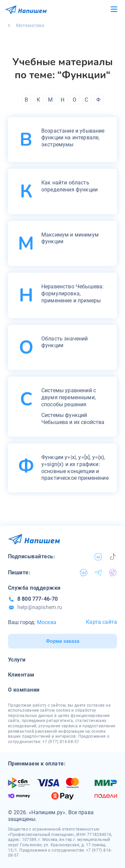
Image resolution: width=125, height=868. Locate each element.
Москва (47, 622)
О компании (24, 690)
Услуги (17, 660)
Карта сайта (101, 622)
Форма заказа (63, 641)
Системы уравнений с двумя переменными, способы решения (69, 397)
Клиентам (21, 675)
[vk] (98, 557)
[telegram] (98, 573)
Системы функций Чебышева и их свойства (73, 419)
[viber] (113, 573)
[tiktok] (113, 557)
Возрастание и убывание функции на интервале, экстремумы (73, 138)
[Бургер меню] (114, 9)
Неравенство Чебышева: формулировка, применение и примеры (72, 294)
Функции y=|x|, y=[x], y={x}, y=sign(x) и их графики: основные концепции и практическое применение (75, 468)
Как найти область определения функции (69, 186)
